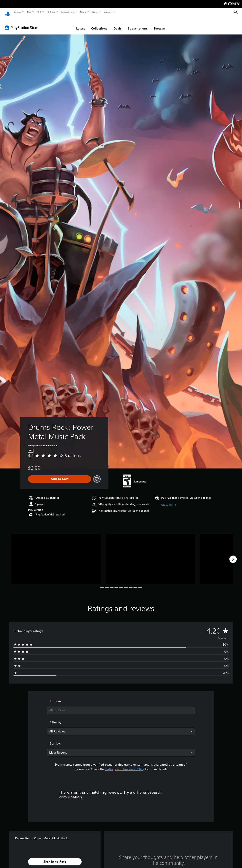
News (83, 12)
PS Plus (51, 12)
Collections (99, 24)
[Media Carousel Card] (56, 555)
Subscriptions (138, 24)
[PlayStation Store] (22, 23)
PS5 (29, 12)
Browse (159, 24)
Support (108, 12)
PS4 (39, 12)
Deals (118, 24)
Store (95, 12)
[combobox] (121, 706)
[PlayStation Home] (8, 12)
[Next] (233, 555)
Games (17, 12)
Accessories (67, 12)
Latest (81, 24)
